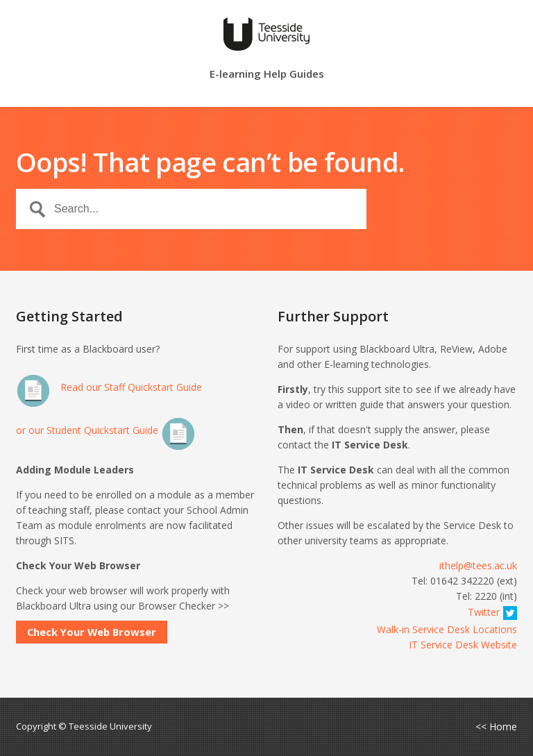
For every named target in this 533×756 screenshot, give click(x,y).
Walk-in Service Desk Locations (447, 629)
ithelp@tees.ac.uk (478, 565)
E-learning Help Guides (267, 75)
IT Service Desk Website (463, 645)
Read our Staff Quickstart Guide (109, 387)
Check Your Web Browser (92, 632)
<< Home (496, 727)
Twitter (492, 612)
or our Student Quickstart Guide (106, 430)
